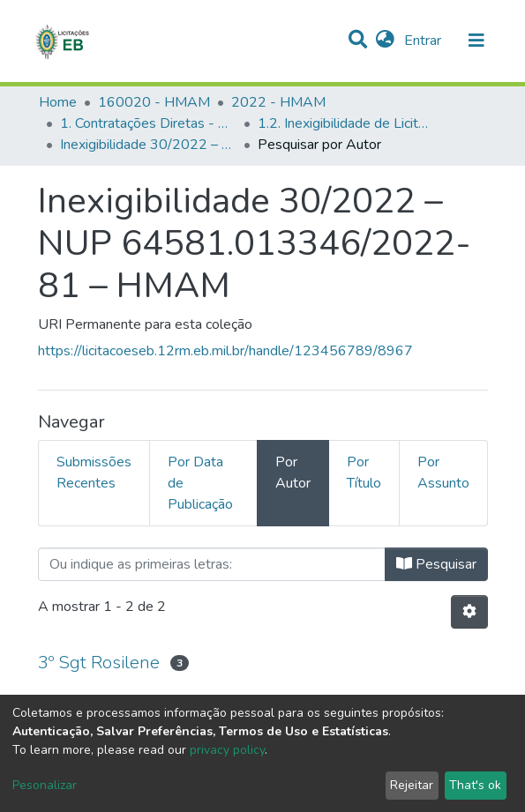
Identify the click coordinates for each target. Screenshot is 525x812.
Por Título (364, 473)
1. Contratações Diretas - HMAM (148, 123)
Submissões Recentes (94, 473)
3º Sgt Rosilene (99, 663)
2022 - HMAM (278, 102)
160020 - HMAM (154, 102)
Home (58, 102)
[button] (385, 41)
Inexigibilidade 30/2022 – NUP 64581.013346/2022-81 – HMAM (148, 145)
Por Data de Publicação (200, 483)
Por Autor (293, 473)
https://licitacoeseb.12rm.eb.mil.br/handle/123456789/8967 (225, 351)
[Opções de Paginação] (469, 612)
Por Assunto (443, 473)
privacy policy (227, 750)
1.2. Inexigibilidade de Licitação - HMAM (346, 123)
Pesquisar (436, 564)
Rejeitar (412, 785)
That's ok (475, 785)
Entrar (424, 41)
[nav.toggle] (476, 41)
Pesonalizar (45, 785)
